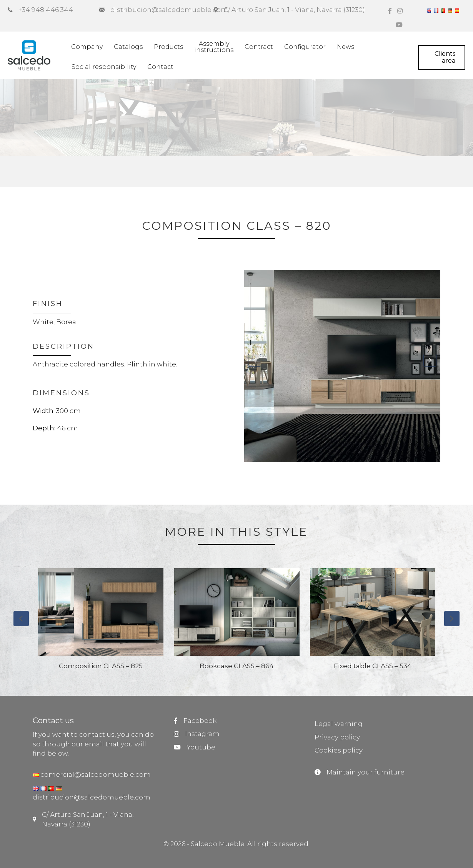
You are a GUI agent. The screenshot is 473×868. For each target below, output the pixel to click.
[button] (255, 360)
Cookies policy (339, 750)
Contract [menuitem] (259, 47)
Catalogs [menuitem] (128, 47)
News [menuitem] (346, 47)
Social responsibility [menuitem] (104, 67)
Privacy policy (337, 737)
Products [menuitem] (168, 47)
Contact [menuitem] (160, 67)
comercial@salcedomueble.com (95, 774)
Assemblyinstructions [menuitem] (214, 47)
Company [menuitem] (87, 47)
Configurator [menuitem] (305, 47)
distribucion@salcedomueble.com (92, 797)
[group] (101, 622)
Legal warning (339, 724)
